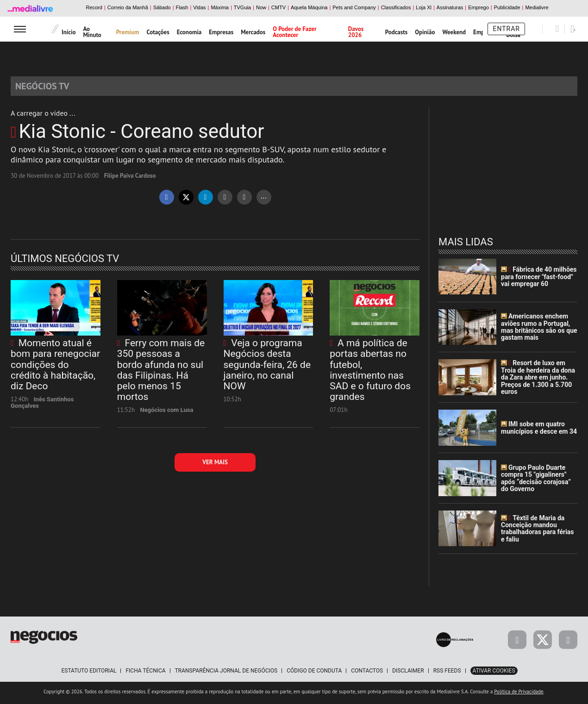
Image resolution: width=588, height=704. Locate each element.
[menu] (20, 29)
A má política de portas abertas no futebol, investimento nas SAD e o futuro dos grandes (370, 372)
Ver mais (215, 465)
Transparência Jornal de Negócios (226, 673)
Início (69, 32)
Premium (128, 32)
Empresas (221, 32)
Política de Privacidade (519, 694)
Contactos (367, 673)
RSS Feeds (447, 673)
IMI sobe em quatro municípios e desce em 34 (539, 431)
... (263, 198)
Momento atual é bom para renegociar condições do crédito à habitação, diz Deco (55, 367)
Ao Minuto (92, 32)
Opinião (425, 32)
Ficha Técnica (145, 673)
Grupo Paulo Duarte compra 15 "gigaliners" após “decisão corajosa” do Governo (536, 481)
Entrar (506, 29)
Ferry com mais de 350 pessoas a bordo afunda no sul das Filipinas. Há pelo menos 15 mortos (161, 372)
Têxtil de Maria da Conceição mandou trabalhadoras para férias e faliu (538, 531)
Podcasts (397, 32)
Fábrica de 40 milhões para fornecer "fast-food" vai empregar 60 (539, 279)
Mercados (253, 32)
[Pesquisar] (557, 29)
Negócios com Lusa (167, 413)
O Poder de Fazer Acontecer (294, 32)
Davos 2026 (356, 32)
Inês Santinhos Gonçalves (42, 405)
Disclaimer (408, 673)
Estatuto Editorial (89, 673)
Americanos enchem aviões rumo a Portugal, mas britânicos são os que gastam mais (539, 330)
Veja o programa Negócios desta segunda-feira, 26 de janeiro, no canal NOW (267, 367)
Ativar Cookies (494, 673)
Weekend (454, 32)
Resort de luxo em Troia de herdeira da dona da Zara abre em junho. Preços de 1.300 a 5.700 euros (538, 380)
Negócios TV (48, 87)
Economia (189, 32)
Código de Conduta (314, 673)
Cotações (158, 32)
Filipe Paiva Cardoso (130, 178)
